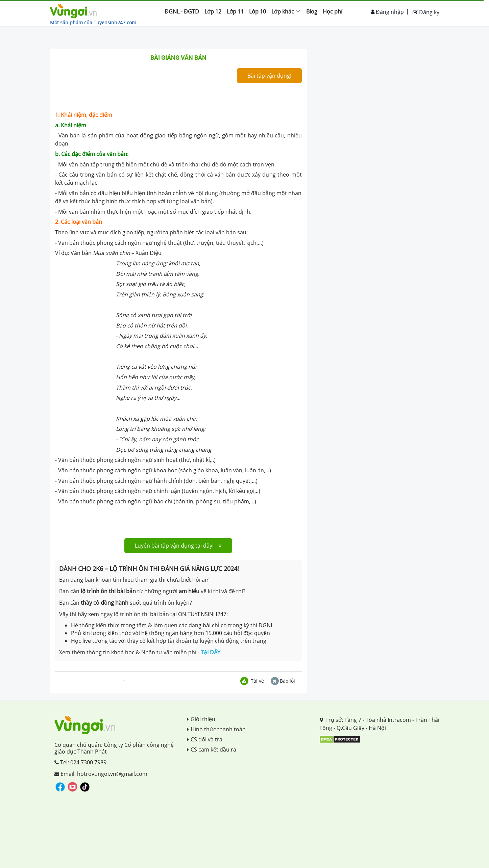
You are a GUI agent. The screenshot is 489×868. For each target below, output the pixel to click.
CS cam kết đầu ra (212, 749)
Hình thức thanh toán (216, 729)
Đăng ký (426, 12)
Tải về (252, 681)
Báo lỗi (283, 681)
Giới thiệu (201, 719)
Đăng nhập (387, 12)
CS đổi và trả (205, 739)
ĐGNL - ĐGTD (182, 11)
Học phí (333, 11)
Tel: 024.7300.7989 (80, 762)
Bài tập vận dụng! (269, 76)
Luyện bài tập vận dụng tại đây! (178, 546)
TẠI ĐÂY (211, 652)
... (125, 679)
